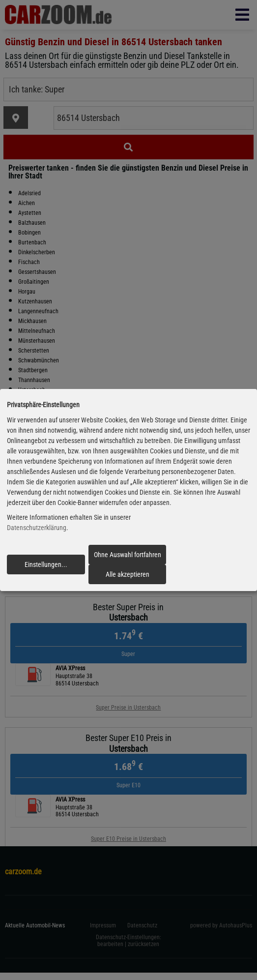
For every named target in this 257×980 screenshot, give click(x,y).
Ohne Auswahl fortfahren (128, 555)
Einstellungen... (46, 564)
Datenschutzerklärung (37, 528)
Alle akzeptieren (128, 574)
